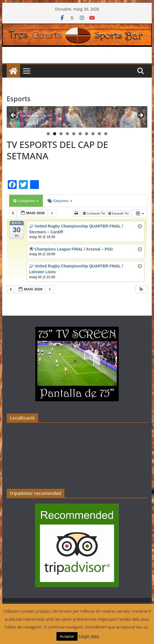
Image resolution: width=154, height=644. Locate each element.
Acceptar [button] (67, 636)
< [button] (14, 116)
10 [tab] (106, 134)
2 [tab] (55, 134)
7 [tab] (87, 134)
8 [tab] (93, 134)
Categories (26, 201)
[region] (77, 117)
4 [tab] (67, 134)
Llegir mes (89, 636)
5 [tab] (74, 134)
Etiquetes (60, 201)
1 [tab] (48, 134)
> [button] (140, 116)
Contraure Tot (95, 213)
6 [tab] (80, 134)
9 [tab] (99, 134)
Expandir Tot (119, 213)
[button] (141, 289)
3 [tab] (61, 134)
